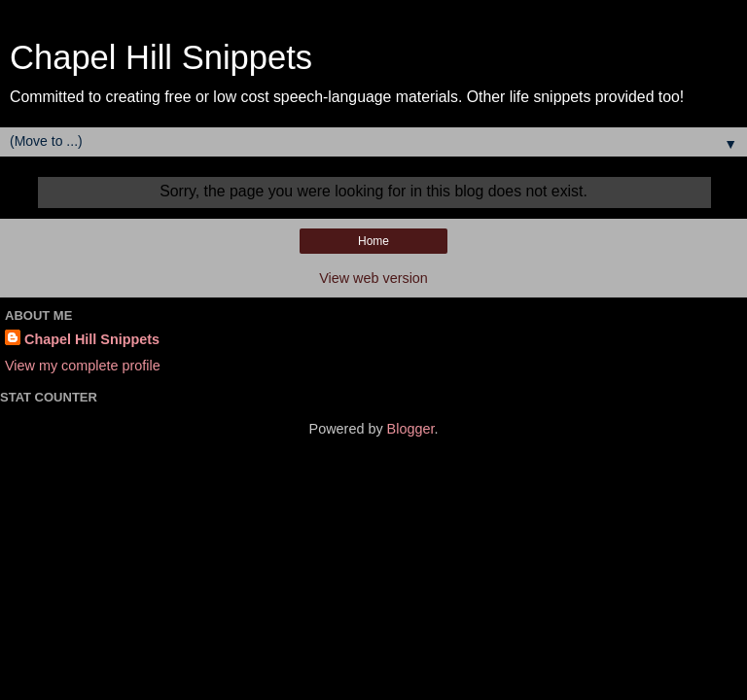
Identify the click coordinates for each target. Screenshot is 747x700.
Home (373, 241)
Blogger (411, 429)
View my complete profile (83, 366)
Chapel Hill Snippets (161, 57)
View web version (373, 278)
